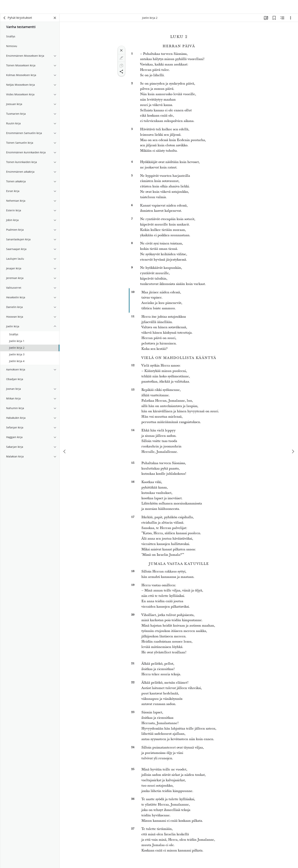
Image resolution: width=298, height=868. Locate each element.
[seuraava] (293, 438)
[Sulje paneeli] (55, 18)
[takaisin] (5, 18)
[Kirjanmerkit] (274, 18)
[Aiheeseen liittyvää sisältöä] (282, 18)
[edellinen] (65, 438)
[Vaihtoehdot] (291, 18)
